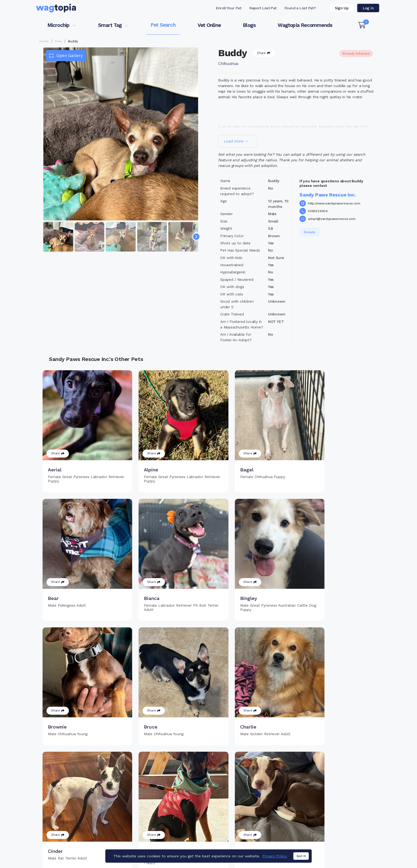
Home (44, 41)
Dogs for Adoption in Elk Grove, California (249, 848)
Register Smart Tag (250, 806)
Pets (58, 41)
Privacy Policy (275, 856)
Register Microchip (171, 806)
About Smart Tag (247, 823)
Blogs (249, 25)
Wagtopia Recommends (305, 25)
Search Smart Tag (249, 815)
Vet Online (209, 25)
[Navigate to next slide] (196, 237)
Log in (368, 8)
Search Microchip (170, 815)
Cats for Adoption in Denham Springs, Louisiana (79, 848)
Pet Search (163, 25)
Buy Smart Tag (245, 797)
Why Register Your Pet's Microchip (186, 797)
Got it (301, 856)
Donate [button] (310, 232)
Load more (236, 141)
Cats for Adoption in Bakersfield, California (167, 848)
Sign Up (342, 8)
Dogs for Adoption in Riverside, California (330, 848)
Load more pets (208, 730)
